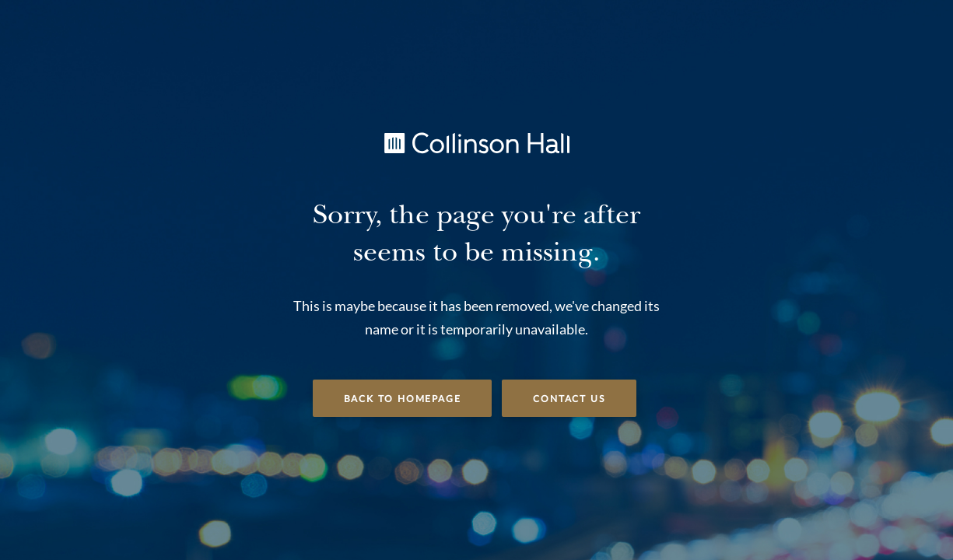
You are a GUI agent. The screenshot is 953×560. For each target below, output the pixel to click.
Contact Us (569, 399)
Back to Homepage (403, 399)
